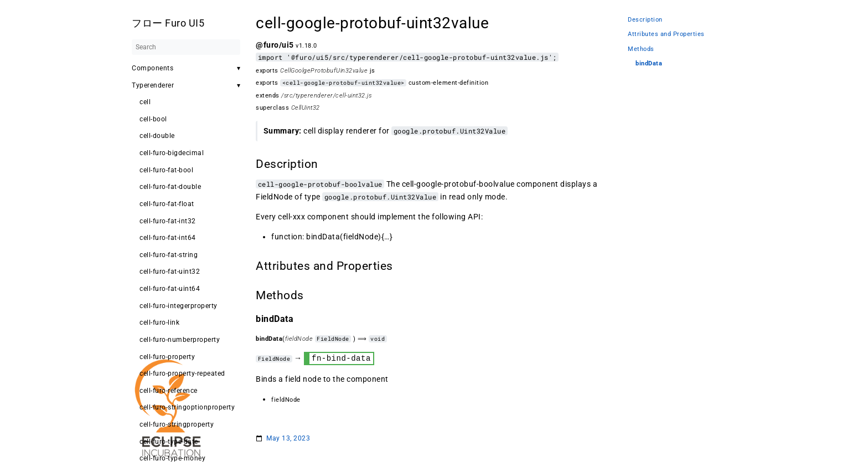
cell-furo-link (159, 322)
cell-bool (153, 119)
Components (153, 68)
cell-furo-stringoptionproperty (187, 407)
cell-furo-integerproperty (179, 306)
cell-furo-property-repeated (182, 373)
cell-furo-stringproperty (177, 424)
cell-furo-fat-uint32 (170, 272)
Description (645, 20)
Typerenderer (153, 85)
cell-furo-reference (169, 391)
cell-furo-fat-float (167, 204)
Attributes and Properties (666, 34)
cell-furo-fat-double (170, 187)
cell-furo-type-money (172, 458)
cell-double (157, 136)
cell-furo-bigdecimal (172, 153)
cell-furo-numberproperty (180, 340)
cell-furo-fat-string (169, 255)
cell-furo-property (167, 357)
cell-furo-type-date (169, 442)
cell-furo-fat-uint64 (170, 289)
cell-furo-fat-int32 (168, 221)
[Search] (186, 47)
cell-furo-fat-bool (166, 170)
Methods (641, 49)
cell (145, 102)
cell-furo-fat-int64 (168, 238)
